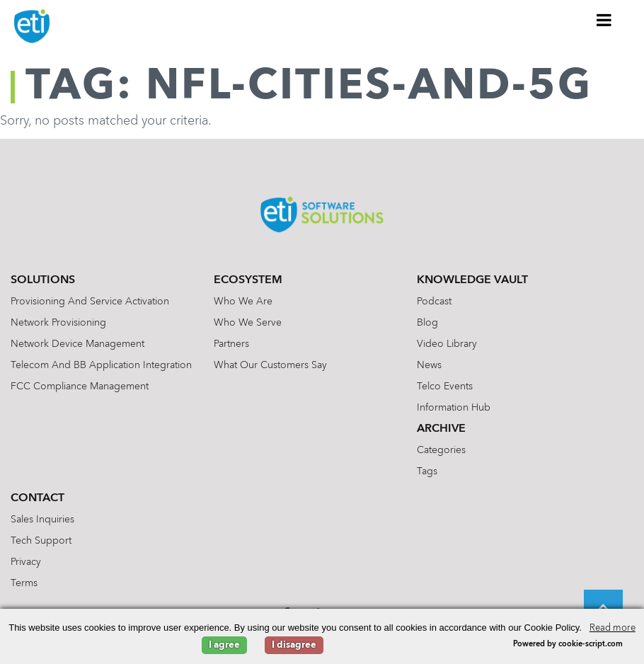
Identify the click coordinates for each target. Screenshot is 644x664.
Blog (427, 323)
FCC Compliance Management (80, 387)
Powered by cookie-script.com (568, 645)
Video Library (447, 344)
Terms (24, 583)
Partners (231, 344)
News (429, 365)
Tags (427, 471)
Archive (441, 429)
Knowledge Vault (472, 280)
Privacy (26, 562)
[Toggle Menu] (604, 20)
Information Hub (454, 408)
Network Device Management (77, 344)
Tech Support (41, 541)
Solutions (43, 280)
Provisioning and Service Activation (90, 302)
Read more (613, 628)
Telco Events (445, 387)
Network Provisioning (58, 323)
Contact (38, 498)
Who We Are (243, 302)
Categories (441, 450)
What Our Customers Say (270, 365)
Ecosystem (248, 280)
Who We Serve (248, 323)
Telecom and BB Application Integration (101, 365)
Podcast (434, 302)
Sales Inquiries (42, 520)
